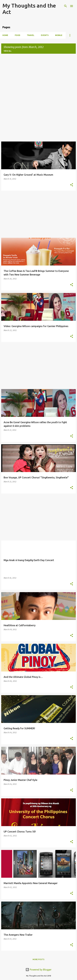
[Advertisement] (38, 77)
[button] (72, 185)
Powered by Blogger (38, 970)
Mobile (59, 35)
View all (8, 51)
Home (5, 35)
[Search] (66, 6)
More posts (38, 959)
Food (18, 35)
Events (45, 35)
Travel (31, 35)
